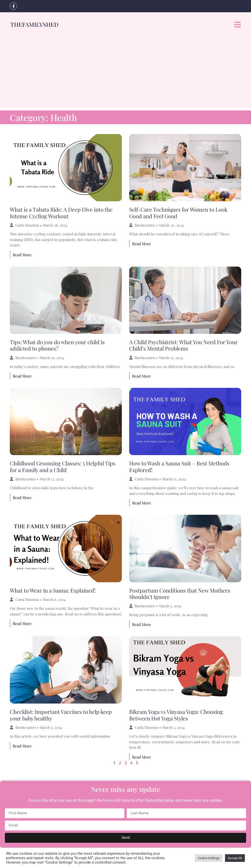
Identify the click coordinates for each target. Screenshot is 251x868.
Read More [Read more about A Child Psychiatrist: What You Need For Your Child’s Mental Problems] (142, 376)
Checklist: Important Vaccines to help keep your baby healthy (61, 715)
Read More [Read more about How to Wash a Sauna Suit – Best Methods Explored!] (142, 503)
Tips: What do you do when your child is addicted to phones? (57, 345)
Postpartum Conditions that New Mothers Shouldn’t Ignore (180, 594)
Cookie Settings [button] (209, 858)
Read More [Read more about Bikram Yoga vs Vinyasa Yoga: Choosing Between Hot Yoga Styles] (142, 757)
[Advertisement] (125, 74)
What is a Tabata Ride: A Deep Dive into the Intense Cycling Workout (61, 213)
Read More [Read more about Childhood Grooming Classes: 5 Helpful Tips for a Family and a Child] (22, 497)
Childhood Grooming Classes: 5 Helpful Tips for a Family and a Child (63, 466)
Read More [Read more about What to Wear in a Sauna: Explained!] (22, 623)
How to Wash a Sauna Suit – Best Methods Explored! (179, 466)
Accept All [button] (235, 858)
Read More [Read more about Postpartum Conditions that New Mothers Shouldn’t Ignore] (142, 624)
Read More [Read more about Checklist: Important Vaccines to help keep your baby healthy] (22, 746)
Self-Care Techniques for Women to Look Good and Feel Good (178, 213)
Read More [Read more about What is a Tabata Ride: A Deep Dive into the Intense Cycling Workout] (22, 255)
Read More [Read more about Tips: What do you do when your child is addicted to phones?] (22, 376)
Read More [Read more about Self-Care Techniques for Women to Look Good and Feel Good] (142, 244)
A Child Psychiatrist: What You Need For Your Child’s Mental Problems (183, 345)
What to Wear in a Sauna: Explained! (53, 590)
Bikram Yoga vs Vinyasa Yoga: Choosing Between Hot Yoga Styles (176, 715)
